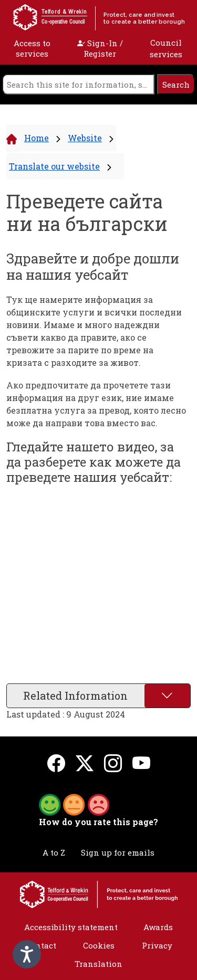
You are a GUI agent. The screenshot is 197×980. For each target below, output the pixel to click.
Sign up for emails (118, 852)
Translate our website (54, 166)
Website (85, 138)
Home (37, 138)
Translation (98, 964)
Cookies (99, 945)
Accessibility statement (71, 927)
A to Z (54, 852)
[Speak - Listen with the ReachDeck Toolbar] (27, 954)
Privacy (157, 945)
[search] (78, 84)
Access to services (32, 48)
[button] (74, 804)
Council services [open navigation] (166, 49)
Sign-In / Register (100, 48)
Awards (158, 927)
